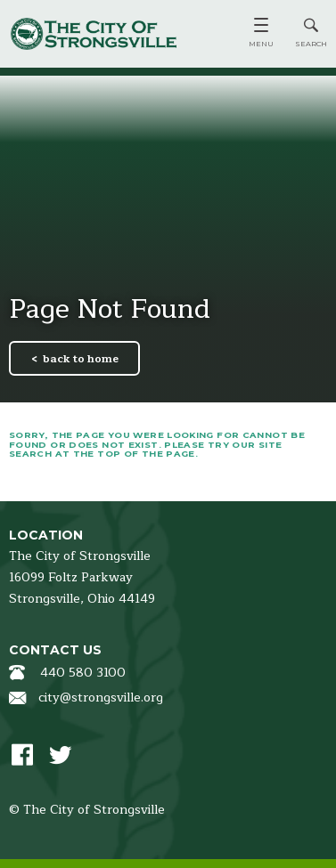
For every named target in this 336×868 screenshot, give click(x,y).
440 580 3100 (83, 673)
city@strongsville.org (101, 698)
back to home (81, 359)
